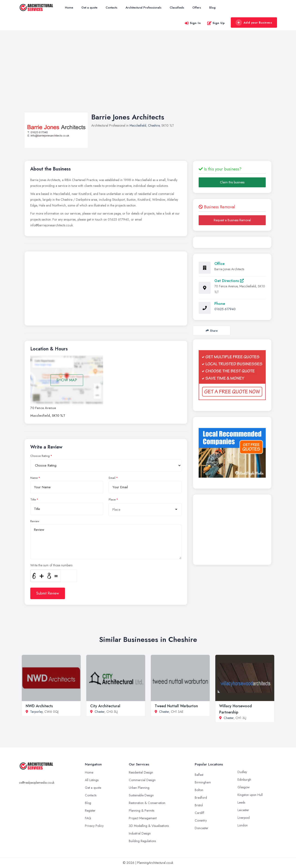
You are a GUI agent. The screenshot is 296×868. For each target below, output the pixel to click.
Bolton (199, 790)
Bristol (199, 805)
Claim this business (232, 182)
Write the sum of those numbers (51, 565)
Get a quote (89, 8)
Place (112, 500)
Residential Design (141, 772)
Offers (197, 8)
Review (35, 521)
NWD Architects (39, 706)
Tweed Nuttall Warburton (176, 706)
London (243, 825)
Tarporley (36, 712)
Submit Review (48, 593)
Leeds (241, 802)
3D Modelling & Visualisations (149, 826)
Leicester (243, 810)
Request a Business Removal (232, 220)
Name (34, 478)
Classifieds (177, 8)
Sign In (193, 23)
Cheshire (154, 125)
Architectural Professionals (143, 8)
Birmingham (203, 782)
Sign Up (216, 23)
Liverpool (244, 818)
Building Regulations (142, 841)
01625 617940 (225, 309)
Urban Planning (139, 788)
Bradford (201, 798)
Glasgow (244, 787)
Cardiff (199, 813)
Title (33, 500)
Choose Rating (40, 456)
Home (69, 8)
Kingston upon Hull (250, 795)
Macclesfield (138, 125)
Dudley (242, 772)
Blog (212, 8)
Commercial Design (142, 780)
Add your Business (254, 23)
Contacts (111, 8)
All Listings (92, 780)
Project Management (143, 818)
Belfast (199, 775)
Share (212, 331)
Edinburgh (244, 780)
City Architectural (105, 706)
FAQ (88, 818)
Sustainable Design (141, 795)
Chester (100, 712)
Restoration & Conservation (147, 803)
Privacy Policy (94, 826)
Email (112, 478)
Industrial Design (140, 833)
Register (90, 810)
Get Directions (229, 281)
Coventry (201, 820)
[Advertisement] (148, 76)
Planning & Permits (142, 810)
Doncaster (202, 828)
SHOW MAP (67, 380)
